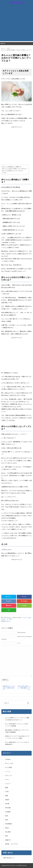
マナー (7, 780)
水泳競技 (8, 812)
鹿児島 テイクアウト (12, 844)
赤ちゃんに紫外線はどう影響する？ (12, 167)
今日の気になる (16, 2)
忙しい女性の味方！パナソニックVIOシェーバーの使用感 (17, 725)
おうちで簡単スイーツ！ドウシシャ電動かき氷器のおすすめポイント (17, 719)
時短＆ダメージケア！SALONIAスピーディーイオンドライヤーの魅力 (17, 737)
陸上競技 (8, 832)
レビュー (8, 784)
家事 (7, 796)
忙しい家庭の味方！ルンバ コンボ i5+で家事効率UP (17, 743)
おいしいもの (9, 763)
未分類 (7, 804)
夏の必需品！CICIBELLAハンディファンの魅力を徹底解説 (17, 731)
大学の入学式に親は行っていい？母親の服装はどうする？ (24, 688)
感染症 (7, 800)
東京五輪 (8, 808)
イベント (8, 771)
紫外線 (4, 621)
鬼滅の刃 (8, 840)
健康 (7, 788)
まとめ (4, 173)
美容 (7, 820)
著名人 (7, 828)
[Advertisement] (16, 25)
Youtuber (8, 759)
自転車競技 (9, 824)
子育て (11, 619)
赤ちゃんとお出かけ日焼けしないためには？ (15, 169)
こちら (13, 858)
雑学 (7, 836)
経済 (7, 816)
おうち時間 (9, 767)
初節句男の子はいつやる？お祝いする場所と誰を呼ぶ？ (9, 688)
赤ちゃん (9, 621)
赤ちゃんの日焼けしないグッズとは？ (13, 171)
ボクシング (9, 775)
